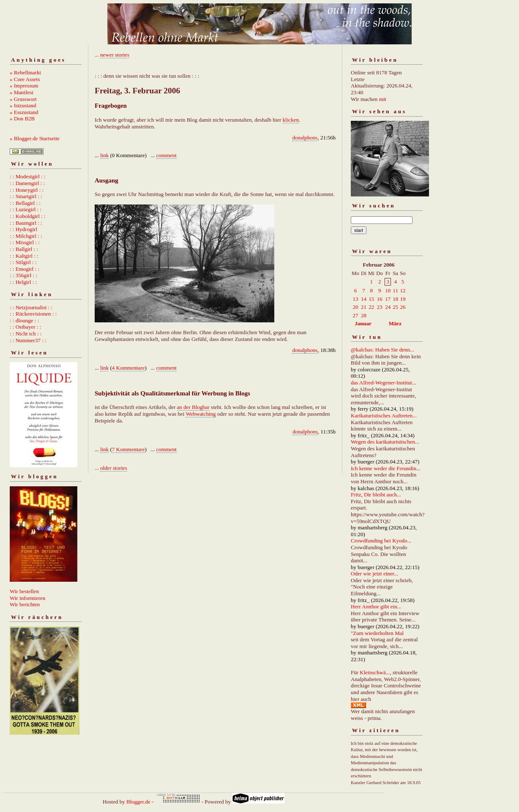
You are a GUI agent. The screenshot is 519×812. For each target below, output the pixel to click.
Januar (363, 323)
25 (395, 307)
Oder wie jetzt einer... (374, 574)
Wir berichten (25, 604)
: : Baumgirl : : (26, 223)
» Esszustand (24, 112)
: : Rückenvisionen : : (33, 314)
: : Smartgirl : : (26, 196)
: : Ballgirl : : (24, 249)
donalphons (305, 138)
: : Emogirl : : (25, 269)
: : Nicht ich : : (26, 334)
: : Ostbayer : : (25, 327)
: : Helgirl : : (23, 282)
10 (388, 290)
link (104, 155)
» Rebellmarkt (25, 72)
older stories (114, 468)
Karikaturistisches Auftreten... (384, 416)
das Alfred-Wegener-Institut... (384, 383)
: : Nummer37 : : (28, 340)
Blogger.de (138, 802)
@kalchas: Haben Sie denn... (382, 350)
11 (395, 290)
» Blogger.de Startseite (35, 138)
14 (364, 299)
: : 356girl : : (23, 275)
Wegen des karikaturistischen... (385, 442)
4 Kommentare (128, 368)
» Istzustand (23, 105)
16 (380, 299)
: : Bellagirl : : (25, 203)
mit (383, 99)
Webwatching (201, 414)
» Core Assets (25, 79)
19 (403, 299)
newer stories (115, 55)
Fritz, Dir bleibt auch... (376, 495)
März (395, 323)
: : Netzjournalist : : (31, 307)
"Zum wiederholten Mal (377, 633)
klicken (291, 120)
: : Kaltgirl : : (24, 256)
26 (403, 307)
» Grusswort (23, 99)
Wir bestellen (24, 591)
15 (371, 299)
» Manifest (22, 92)
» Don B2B (22, 119)
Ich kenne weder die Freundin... (386, 468)
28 (364, 315)
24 (388, 307)
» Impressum (24, 86)
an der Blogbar (193, 407)
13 (356, 299)
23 (380, 307)
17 (388, 299)
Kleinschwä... (375, 672)
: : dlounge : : (24, 320)
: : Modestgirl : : (28, 176)
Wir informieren (27, 598)
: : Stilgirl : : (23, 262)
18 (395, 299)
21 (364, 307)
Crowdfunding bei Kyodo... (381, 541)
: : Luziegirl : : (26, 209)
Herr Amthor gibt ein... (376, 606)
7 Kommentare (128, 449)
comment (167, 155)
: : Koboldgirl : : (28, 216)
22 (371, 307)
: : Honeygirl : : (27, 190)
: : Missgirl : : (25, 242)
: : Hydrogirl (23, 229)
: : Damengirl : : (27, 183)
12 (403, 290)
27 (356, 315)
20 (356, 307)
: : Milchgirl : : (26, 236)
